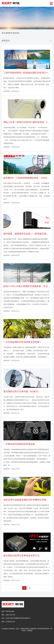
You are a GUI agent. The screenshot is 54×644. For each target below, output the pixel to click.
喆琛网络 (30, 631)
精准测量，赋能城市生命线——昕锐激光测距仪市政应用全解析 (27, 234)
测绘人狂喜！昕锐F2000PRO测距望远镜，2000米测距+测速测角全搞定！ (27, 122)
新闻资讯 (9, 33)
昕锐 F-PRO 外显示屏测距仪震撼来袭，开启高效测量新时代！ (27, 286)
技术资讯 (16, 33)
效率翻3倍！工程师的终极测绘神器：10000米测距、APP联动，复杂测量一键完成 (27, 178)
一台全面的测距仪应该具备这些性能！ (23, 342)
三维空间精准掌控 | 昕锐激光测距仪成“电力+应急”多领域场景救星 (27, 73)
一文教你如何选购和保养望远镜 (19, 444)
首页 (3, 33)
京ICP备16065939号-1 (44, 629)
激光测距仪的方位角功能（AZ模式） (22, 391)
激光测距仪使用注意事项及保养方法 (21, 556)
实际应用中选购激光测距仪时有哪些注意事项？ (27, 500)
